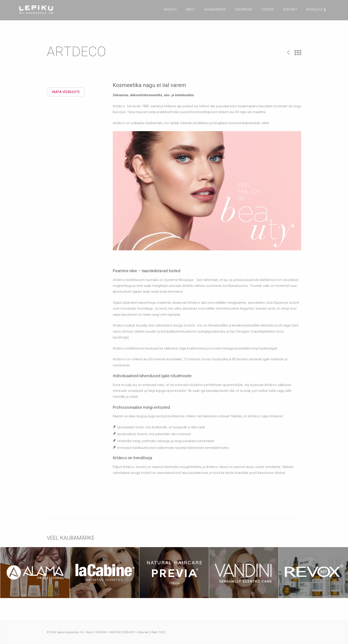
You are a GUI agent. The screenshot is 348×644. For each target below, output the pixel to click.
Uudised (268, 9)
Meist (191, 9)
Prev (288, 52)
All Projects (298, 53)
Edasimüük (244, 9)
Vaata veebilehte (66, 92)
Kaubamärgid (215, 9)
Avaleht (170, 9)
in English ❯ (316, 9)
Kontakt (290, 9)
